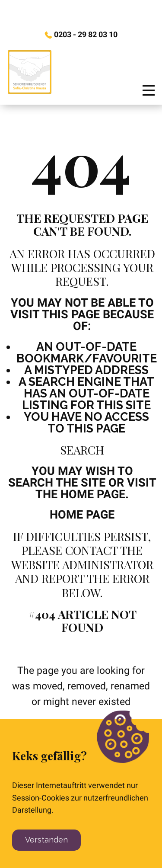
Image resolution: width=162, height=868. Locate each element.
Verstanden (46, 840)
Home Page (82, 515)
